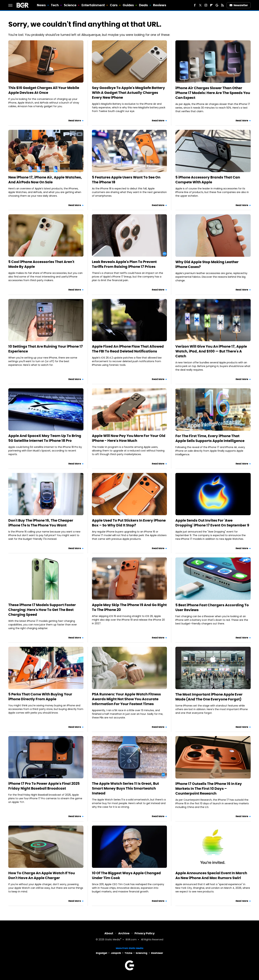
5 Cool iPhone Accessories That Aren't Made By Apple (41, 264)
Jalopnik (116, 953)
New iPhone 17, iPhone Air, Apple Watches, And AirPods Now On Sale (45, 180)
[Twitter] (200, 5)
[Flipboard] (211, 5)
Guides (128, 5)
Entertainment (93, 5)
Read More (75, 121)
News (41, 5)
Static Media (113, 940)
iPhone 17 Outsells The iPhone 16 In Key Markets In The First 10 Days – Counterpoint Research (209, 789)
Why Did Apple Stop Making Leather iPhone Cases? (207, 264)
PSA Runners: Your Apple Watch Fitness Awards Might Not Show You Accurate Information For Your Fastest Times (126, 699)
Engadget (102, 953)
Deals (144, 5)
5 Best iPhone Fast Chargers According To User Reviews (212, 607)
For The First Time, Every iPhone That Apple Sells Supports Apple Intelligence (210, 438)
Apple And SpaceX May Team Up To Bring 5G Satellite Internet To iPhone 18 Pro (45, 438)
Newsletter (239, 5)
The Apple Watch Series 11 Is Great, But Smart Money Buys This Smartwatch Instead (125, 788)
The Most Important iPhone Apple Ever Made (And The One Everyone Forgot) (209, 697)
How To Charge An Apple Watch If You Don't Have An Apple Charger (42, 875)
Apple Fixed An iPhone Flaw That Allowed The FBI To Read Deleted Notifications (128, 349)
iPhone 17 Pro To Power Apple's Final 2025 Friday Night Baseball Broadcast (44, 786)
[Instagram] (206, 5)
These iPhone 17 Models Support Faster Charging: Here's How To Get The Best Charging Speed (42, 610)
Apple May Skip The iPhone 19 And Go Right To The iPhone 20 (129, 607)
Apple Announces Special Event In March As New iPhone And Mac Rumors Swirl (211, 875)
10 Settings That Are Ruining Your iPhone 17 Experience (46, 349)
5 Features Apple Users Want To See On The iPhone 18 (126, 180)
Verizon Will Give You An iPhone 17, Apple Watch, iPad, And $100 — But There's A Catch (211, 351)
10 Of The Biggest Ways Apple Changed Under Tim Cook (126, 875)
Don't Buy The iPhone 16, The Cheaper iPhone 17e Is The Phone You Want (41, 523)
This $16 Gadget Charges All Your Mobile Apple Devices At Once (44, 90)
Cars (114, 5)
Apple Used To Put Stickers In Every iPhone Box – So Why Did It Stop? (129, 523)
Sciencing (142, 953)
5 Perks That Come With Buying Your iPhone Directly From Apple (40, 697)
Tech (55, 5)
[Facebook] (195, 5)
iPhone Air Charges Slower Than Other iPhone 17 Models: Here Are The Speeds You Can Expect (213, 93)
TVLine (128, 953)
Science (70, 5)
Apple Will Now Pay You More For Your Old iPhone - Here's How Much (129, 438)
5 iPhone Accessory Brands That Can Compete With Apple (208, 180)
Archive (124, 933)
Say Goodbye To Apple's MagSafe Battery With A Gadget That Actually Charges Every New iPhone (128, 93)
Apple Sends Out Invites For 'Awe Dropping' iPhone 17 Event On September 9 (212, 523)
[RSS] (222, 5)
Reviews (160, 5)
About (109, 933)
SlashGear (157, 953)
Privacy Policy (145, 933)
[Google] (217, 5)
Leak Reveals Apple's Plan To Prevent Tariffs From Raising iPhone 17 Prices (124, 264)
